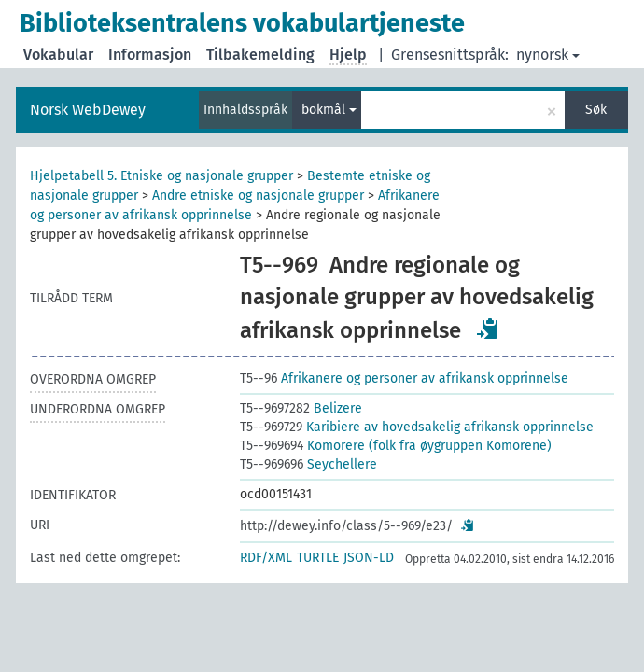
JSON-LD (369, 558)
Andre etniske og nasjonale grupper (258, 196)
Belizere (301, 408)
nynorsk (548, 55)
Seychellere (308, 464)
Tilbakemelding (260, 55)
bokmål (329, 110)
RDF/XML (266, 558)
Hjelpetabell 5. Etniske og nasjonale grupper (161, 176)
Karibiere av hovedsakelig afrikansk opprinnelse (417, 427)
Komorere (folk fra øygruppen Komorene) (396, 446)
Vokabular (58, 55)
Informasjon (150, 55)
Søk (596, 110)
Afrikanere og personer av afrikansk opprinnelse (404, 378)
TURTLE (318, 558)
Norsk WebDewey (88, 110)
